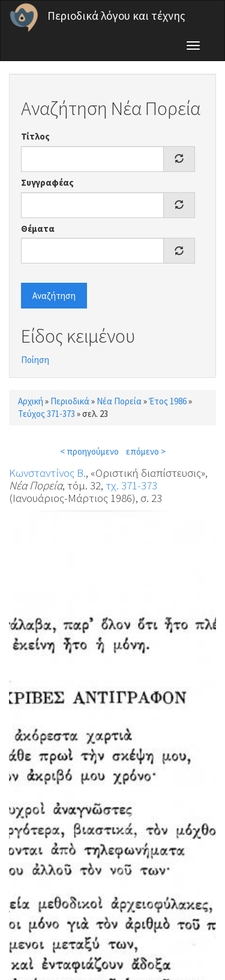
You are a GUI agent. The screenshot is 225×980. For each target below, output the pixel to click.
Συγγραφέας (47, 182)
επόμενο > (146, 451)
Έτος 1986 (168, 401)
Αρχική (31, 401)
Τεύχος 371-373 (46, 414)
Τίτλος (35, 136)
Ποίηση (35, 360)
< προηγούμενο (89, 451)
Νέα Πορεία (119, 401)
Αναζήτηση (54, 296)
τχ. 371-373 (131, 485)
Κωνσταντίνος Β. (47, 473)
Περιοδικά (70, 401)
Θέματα (38, 229)
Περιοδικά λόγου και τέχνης (116, 16)
